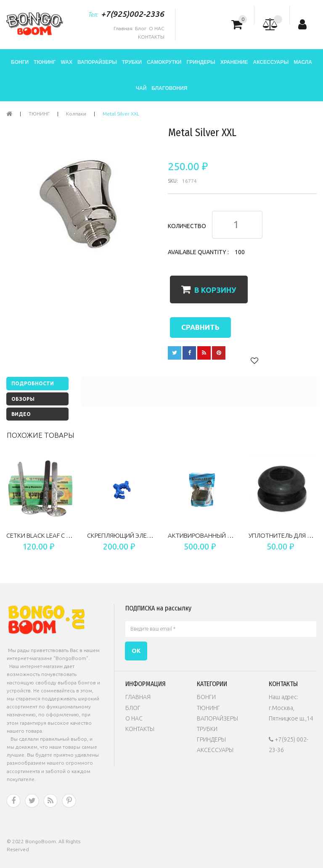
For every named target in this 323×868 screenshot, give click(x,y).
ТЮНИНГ (45, 62)
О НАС (157, 28)
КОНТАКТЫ (151, 37)
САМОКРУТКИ (164, 62)
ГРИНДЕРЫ (201, 62)
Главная (123, 28)
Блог (141, 28)
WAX (67, 62)
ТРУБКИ (132, 62)
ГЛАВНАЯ (138, 697)
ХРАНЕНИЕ (234, 62)
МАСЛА (303, 62)
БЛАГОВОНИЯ (169, 88)
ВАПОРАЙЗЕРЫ (97, 62)
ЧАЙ (141, 88)
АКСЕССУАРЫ (271, 62)
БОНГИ (20, 62)
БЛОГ (133, 708)
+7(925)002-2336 (132, 14)
